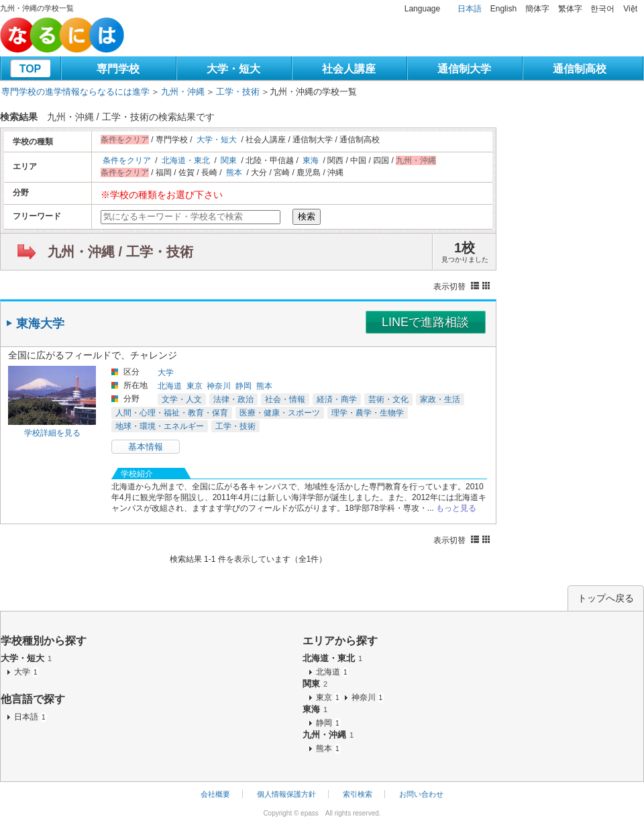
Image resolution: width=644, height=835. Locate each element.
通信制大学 (464, 69)
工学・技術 (238, 92)
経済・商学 (337, 399)
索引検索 (358, 794)
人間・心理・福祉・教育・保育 (172, 413)
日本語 (470, 9)
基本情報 (146, 447)
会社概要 (215, 794)
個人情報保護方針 (286, 794)
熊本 (234, 173)
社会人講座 (349, 69)
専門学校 (118, 69)
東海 (311, 160)
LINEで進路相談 (425, 322)
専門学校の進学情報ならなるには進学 (75, 92)
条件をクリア (127, 160)
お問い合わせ (421, 794)
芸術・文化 (388, 399)
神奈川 (219, 386)
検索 (307, 216)
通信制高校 (580, 69)
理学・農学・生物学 (368, 413)
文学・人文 (182, 399)
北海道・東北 (186, 160)
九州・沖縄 (183, 92)
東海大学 (40, 324)
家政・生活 (440, 399)
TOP (31, 69)
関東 (229, 160)
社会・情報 (285, 399)
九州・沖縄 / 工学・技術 (120, 252)
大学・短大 (233, 69)
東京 (195, 386)
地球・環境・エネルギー (160, 426)
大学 (166, 373)
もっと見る (456, 508)
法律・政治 (233, 399)
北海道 (170, 386)
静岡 (244, 386)
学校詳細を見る (52, 433)
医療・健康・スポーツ (280, 413)
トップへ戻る (606, 598)
